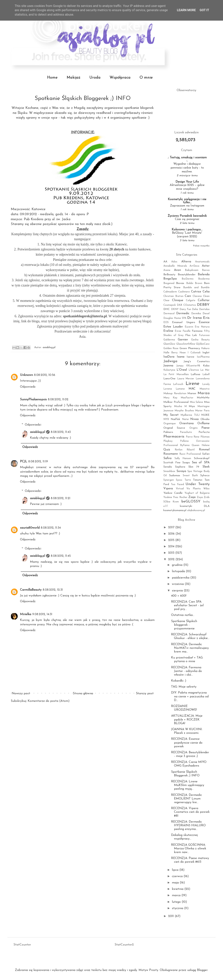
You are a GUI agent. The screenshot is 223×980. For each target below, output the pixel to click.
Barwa (206, 270)
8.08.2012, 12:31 (53, 590)
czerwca (178, 876)
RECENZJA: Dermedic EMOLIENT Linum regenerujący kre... (186, 799)
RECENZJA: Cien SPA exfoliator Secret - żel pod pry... (187, 605)
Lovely (206, 384)
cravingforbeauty (128, 113)
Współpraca (120, 78)
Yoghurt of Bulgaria (197, 493)
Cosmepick (170, 305)
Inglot (206, 353)
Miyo (192, 406)
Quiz (167, 450)
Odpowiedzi (33, 425)
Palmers (168, 432)
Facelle (187, 331)
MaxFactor (187, 398)
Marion (192, 393)
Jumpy (180, 366)
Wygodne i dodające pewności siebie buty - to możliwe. (187, 168)
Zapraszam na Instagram (187, 206)
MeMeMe (203, 398)
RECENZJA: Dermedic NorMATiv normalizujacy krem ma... (190, 648)
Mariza (204, 393)
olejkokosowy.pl (196, 510)
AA (165, 262)
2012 (172, 559)
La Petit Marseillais (176, 374)
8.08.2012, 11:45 (61, 556)
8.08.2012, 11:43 (61, 432)
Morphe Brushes (184, 411)
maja (176, 883)
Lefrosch (178, 384)
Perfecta (204, 432)
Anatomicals (202, 262)
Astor (206, 266)
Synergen (169, 480)
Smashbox (169, 471)
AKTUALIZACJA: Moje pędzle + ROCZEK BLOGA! (187, 720)
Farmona (197, 331)
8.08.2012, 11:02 (58, 400)
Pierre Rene (193, 437)
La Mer (205, 370)
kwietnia (178, 889)
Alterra (186, 262)
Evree (178, 331)
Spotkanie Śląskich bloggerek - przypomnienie (184, 625)
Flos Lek (191, 335)
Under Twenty (198, 484)
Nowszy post (21, 694)
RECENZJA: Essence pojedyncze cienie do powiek (187, 743)
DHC (167, 309)
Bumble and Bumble (196, 288)
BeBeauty (169, 275)
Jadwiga (170, 361)
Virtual (180, 489)
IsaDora (169, 357)
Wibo (206, 489)
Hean (183, 353)
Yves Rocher (180, 497)
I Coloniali (194, 353)
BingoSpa (170, 279)
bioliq (206, 502)
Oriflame (203, 423)
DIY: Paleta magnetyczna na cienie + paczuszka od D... (190, 696)
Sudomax (175, 476)
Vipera (168, 489)
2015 (172, 540)
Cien (188, 296)
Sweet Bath (190, 476)
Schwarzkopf (202, 458)
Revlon (179, 450)
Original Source (174, 428)
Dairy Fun (185, 309)
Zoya (200, 497)
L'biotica (194, 370)
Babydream (192, 270)
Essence (204, 322)
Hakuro (205, 348)
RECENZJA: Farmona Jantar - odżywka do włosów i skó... (186, 671)
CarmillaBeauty (31, 590)
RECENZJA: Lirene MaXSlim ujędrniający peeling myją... (188, 785)
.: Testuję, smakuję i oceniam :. (187, 159)
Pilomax (205, 437)
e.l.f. (166, 506)
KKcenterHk (193, 366)
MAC (192, 389)
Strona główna (83, 694)
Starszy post (145, 694)
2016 (172, 534)
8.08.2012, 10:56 (45, 375)
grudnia (178, 565)
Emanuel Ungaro (183, 322)
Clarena (197, 296)
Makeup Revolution (175, 393)
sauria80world (30, 528)
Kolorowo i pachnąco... (187, 230)
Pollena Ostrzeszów (195, 441)
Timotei (198, 480)
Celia (206, 292)
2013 (172, 553)
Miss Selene (196, 402)
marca (177, 895)
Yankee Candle (173, 493)
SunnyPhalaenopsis (33, 400)
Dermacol (169, 314)
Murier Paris (202, 411)
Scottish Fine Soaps (177, 463)
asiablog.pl (37, 432)
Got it (204, 10)
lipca (176, 870)
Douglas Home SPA (175, 318)
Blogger (202, 970)
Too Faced (177, 484)
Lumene (180, 389)
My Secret (171, 415)
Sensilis (168, 467)
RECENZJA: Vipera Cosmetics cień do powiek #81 (190, 812)
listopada (179, 571)
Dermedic (183, 313)
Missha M (180, 406)
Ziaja (192, 497)
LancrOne (169, 379)
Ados (174, 262)
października (181, 578)
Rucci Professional (190, 454)
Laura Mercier (186, 379)
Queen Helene (201, 445)
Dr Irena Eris (198, 318)
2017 (172, 527)
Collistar (204, 300)
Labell (206, 374)
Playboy (168, 441)
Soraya (181, 471)
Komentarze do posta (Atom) (49, 701)
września (178, 584)
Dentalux (204, 309)
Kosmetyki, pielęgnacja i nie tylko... (187, 201)
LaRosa (195, 374)
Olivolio (205, 419)
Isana (181, 357)
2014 (172, 547)
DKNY (175, 309)
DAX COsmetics (186, 305)
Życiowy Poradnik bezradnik (187, 216)
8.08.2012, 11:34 (51, 528)
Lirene (192, 384)
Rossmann (171, 454)
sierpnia (178, 591)
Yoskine (168, 497)
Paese (206, 428)
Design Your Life (187, 182)
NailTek (175, 419)
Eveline (168, 331)
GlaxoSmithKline (186, 344)
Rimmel (204, 450)
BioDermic (188, 279)
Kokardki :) (179, 681)
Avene (167, 270)
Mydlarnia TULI (190, 415)
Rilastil (191, 450)
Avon (177, 270)
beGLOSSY (191, 502)
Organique (170, 424)
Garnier (183, 340)
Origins (193, 428)
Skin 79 (194, 467)
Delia (195, 309)
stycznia (178, 908)
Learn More (186, 10)
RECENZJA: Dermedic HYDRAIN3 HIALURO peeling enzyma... (188, 825)
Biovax (180, 283)
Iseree (191, 357)
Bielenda (204, 275)
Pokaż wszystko (201, 246)
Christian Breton (173, 296)
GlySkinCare (203, 344)
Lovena (168, 389)
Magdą (80, 108)
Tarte (188, 480)
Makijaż (74, 78)
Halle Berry (170, 353)
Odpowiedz (28, 387)
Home (52, 78)
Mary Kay (170, 398)
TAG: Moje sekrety (184, 687)
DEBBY (203, 305)
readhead (104, 113)
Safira (167, 458)
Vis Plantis (194, 489)
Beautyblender (187, 275)
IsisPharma (203, 357)
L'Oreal (182, 370)
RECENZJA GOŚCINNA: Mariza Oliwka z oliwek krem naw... (189, 849)
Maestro (205, 389)
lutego (177, 902)
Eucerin (189, 327)
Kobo (206, 366)
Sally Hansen (183, 458)
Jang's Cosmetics (197, 362)
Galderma (169, 340)
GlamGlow (169, 344)
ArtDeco (194, 266)
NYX (166, 419)
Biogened (169, 283)
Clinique (178, 300)
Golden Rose (171, 348)
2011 (171, 916)
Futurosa (204, 335)
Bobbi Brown (194, 283)
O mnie (146, 78)
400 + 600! (179, 596)
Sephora (180, 467)
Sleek (206, 467)
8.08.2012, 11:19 (38, 462)
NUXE (205, 415)
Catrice (196, 292)
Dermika (196, 314)
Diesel (206, 314)
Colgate (191, 300)
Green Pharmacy (190, 348)
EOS (166, 322)
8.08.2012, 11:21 (61, 498)
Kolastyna (169, 370)
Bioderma (204, 279)
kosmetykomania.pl (175, 510)
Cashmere (184, 292)
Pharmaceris (174, 437)
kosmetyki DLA (195, 506)
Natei (185, 419)
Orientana (186, 423)
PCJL (24, 462)
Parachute (186, 432)
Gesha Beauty (200, 340)
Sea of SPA (201, 463)
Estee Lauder (173, 327)
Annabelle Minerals (175, 266)
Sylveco (205, 476)
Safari (206, 454)
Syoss (179, 480)
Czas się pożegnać (187, 219)
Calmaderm (170, 292)
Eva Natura (202, 327)
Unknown (26, 375)
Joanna (168, 366)
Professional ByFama (176, 445)
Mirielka (26, 614)
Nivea (194, 419)
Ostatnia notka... (183, 615)
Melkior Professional (176, 402)
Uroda (95, 78)
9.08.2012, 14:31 (42, 614)
